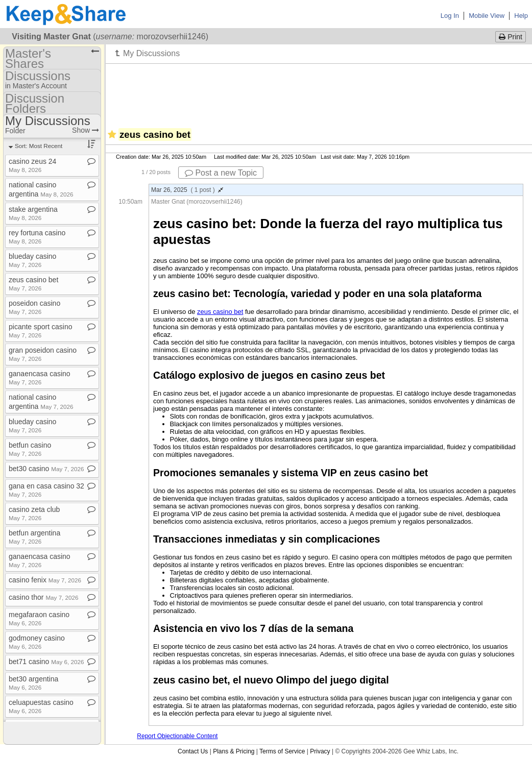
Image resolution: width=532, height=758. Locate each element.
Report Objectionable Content (177, 736)
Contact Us (193, 751)
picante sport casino (41, 331)
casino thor (44, 597)
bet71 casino (46, 662)
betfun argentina (34, 537)
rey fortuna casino (37, 237)
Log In (450, 16)
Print (511, 37)
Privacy (320, 751)
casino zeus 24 (32, 165)
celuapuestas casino (41, 706)
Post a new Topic (221, 173)
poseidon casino (34, 307)
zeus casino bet (220, 312)
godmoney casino (37, 642)
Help (521, 16)
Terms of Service (282, 751)
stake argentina (33, 213)
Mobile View (487, 16)
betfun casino (30, 449)
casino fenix (45, 580)
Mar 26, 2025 (187, 190)
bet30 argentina (33, 683)
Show (86, 130)
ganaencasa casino (40, 377)
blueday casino (32, 260)
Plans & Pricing (234, 751)
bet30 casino (46, 469)
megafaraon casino (39, 618)
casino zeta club (34, 513)
